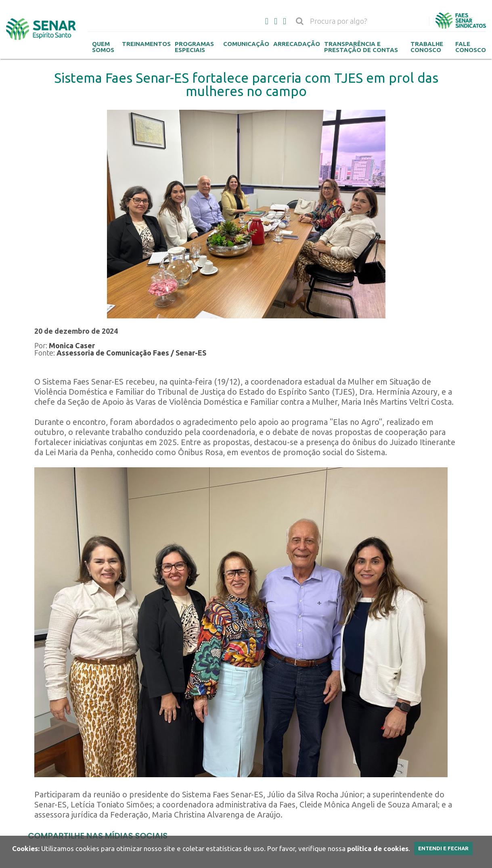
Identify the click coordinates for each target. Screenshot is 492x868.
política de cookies (378, 848)
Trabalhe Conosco (427, 47)
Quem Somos (103, 47)
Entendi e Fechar (443, 848)
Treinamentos (146, 44)
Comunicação (246, 44)
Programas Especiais (194, 47)
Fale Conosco (471, 47)
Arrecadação (297, 44)
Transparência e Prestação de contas (361, 47)
